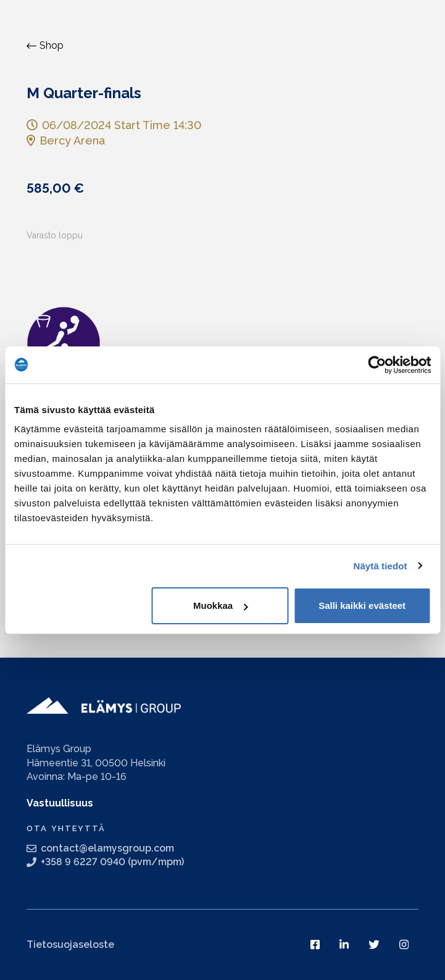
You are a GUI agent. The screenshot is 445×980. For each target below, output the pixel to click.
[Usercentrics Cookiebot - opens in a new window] (377, 365)
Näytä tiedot (381, 566)
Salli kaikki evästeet (362, 605)
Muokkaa (220, 605)
